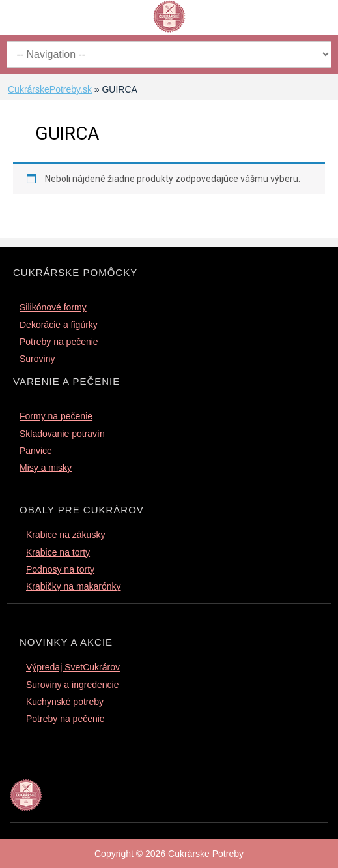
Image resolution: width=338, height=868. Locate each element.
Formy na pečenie (56, 416)
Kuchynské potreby (65, 702)
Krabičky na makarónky (74, 586)
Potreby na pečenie (59, 342)
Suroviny (37, 359)
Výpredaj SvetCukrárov (73, 667)
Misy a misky (46, 468)
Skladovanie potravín (62, 434)
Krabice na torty (58, 552)
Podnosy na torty (60, 569)
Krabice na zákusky (65, 535)
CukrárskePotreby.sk (50, 89)
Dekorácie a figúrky (59, 325)
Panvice (36, 451)
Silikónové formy (53, 307)
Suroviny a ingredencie (72, 685)
